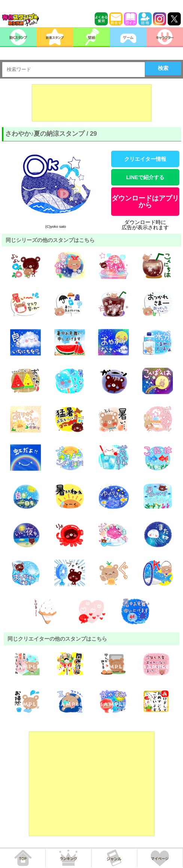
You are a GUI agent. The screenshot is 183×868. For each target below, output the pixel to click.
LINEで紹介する (145, 177)
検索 (163, 68)
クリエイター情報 (145, 159)
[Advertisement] (92, 103)
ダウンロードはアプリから (145, 202)
